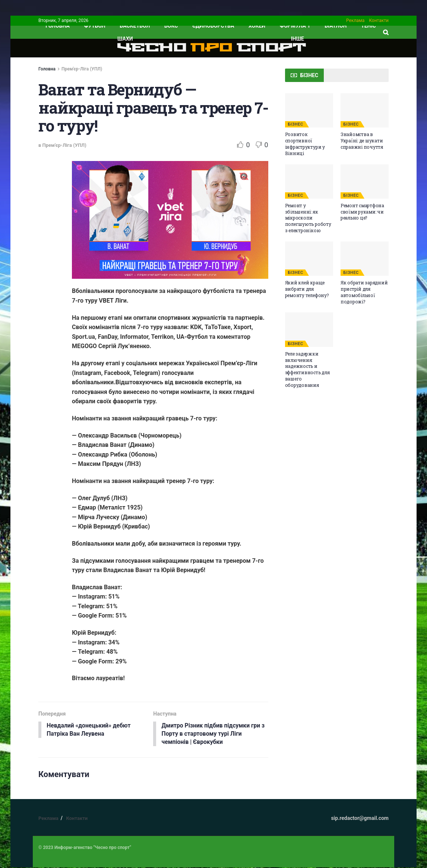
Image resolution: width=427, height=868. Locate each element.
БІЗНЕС (296, 124)
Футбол (95, 26)
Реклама (355, 20)
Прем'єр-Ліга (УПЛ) (82, 69)
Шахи (125, 39)
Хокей (257, 26)
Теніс (369, 26)
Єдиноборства (213, 26)
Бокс (171, 26)
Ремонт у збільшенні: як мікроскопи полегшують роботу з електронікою (308, 218)
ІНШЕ (298, 39)
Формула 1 (295, 26)
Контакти (379, 20)
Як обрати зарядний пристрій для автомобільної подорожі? (364, 292)
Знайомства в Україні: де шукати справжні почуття (362, 141)
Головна (47, 69)
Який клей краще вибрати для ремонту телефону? (307, 289)
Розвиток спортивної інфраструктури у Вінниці (305, 143)
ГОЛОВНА (58, 26)
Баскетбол (135, 26)
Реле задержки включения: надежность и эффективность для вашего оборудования (307, 369)
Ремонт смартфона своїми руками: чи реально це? (362, 212)
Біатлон (336, 26)
